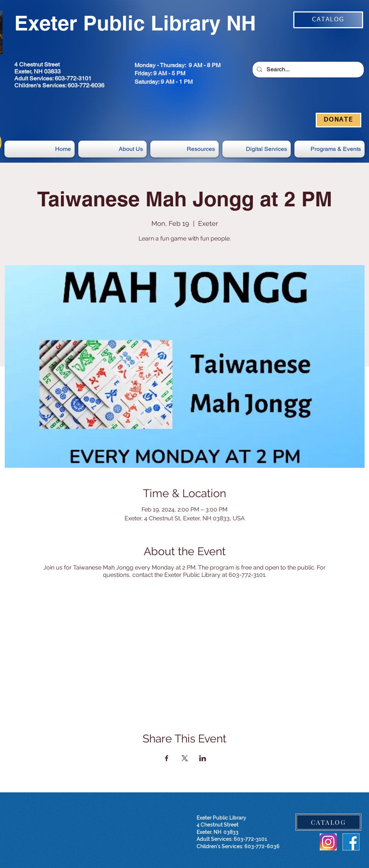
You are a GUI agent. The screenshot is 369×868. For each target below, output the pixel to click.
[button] (257, 149)
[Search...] (307, 70)
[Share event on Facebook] (167, 758)
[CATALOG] (328, 20)
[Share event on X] (185, 758)
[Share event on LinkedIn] (203, 758)
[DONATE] (338, 120)
